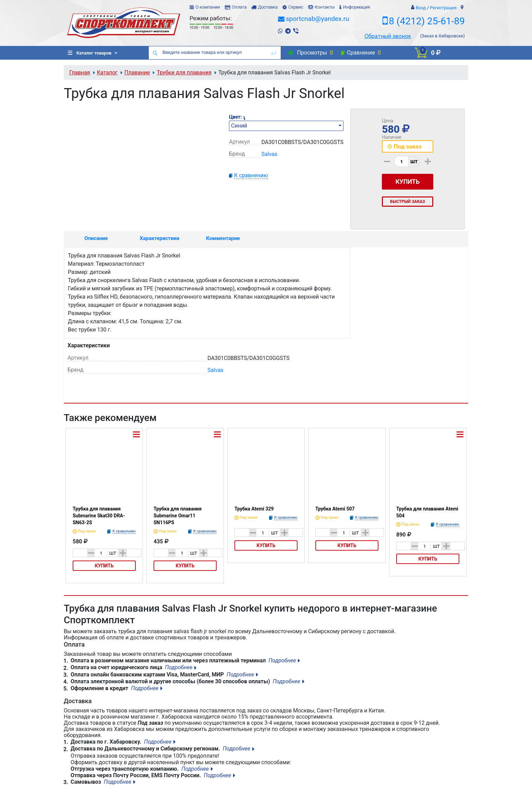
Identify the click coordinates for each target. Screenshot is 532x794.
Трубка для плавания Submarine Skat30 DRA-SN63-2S (99, 516)
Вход (421, 8)
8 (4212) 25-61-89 (427, 21)
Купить (104, 566)
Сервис (296, 7)
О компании (208, 7)
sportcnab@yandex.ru (318, 19)
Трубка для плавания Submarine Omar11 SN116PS (178, 516)
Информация (356, 7)
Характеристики (160, 238)
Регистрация (443, 8)
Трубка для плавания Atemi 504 (427, 512)
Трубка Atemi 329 (254, 509)
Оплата (239, 7)
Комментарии (223, 238)
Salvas (270, 154)
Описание (96, 238)
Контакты (325, 7)
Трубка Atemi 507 (335, 509)
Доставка (268, 7)
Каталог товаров (90, 53)
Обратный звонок (388, 36)
